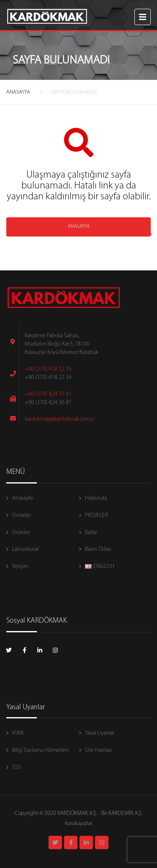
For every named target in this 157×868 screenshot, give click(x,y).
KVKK (18, 733)
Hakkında (96, 498)
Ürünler (21, 533)
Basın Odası (98, 549)
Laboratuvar (26, 549)
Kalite (91, 533)
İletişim (20, 566)
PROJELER (97, 515)
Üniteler (22, 515)
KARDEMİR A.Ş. (125, 813)
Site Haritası (98, 750)
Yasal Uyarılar (100, 733)
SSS (17, 767)
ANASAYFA (18, 92)
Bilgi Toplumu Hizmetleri (40, 750)
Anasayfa (22, 498)
